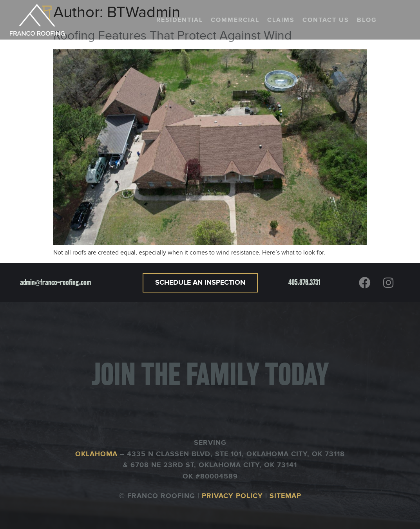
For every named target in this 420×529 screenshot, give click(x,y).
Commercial (235, 20)
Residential (180, 20)
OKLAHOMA (98, 454)
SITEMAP (285, 496)
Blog (367, 20)
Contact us (326, 20)
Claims (281, 20)
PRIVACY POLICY (232, 496)
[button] (200, 283)
